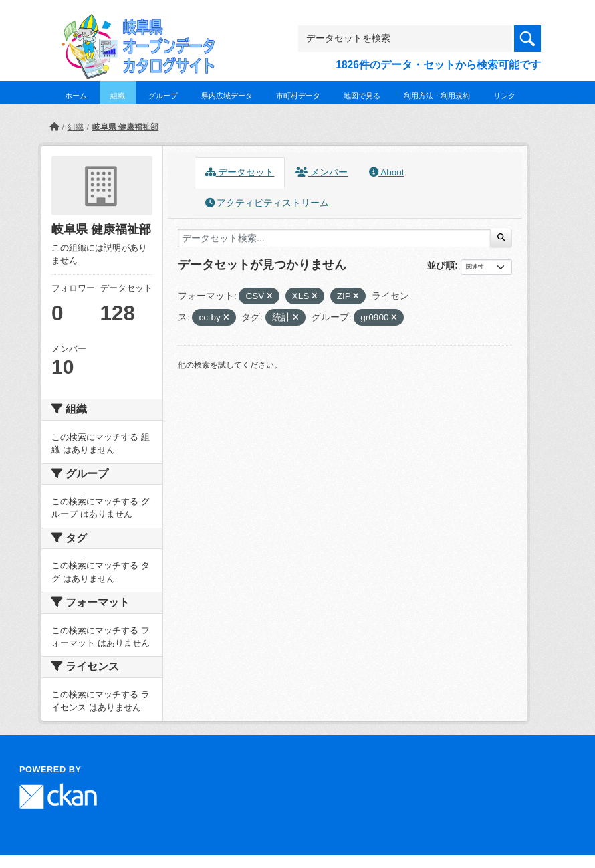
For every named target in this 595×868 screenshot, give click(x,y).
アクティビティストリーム (267, 203)
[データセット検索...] (334, 238)
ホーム (76, 96)
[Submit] (501, 238)
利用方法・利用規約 (437, 96)
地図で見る (362, 96)
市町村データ (298, 96)
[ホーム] (54, 127)
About (386, 172)
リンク (504, 96)
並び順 (441, 265)
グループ (163, 96)
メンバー (322, 172)
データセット (240, 172)
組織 (118, 96)
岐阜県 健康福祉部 (125, 127)
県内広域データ (227, 96)
